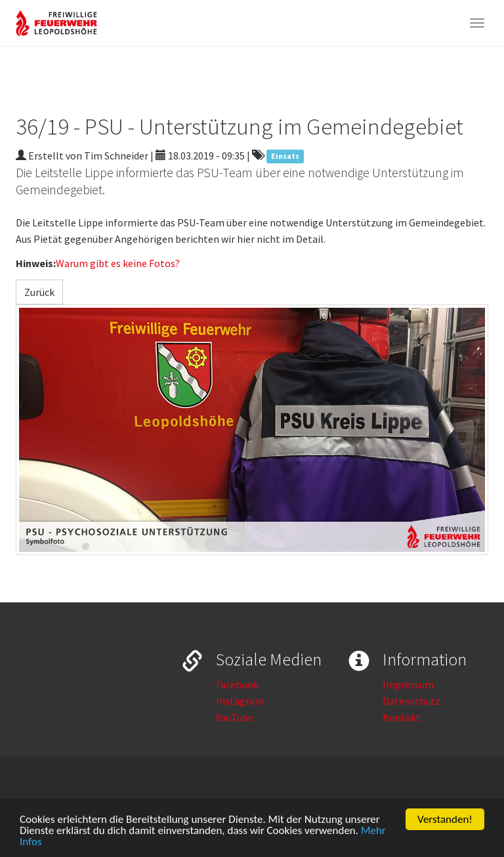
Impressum (408, 684)
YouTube (235, 717)
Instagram (240, 701)
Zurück (39, 292)
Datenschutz (411, 701)
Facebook (237, 684)
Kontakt (402, 717)
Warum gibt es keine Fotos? (118, 263)
